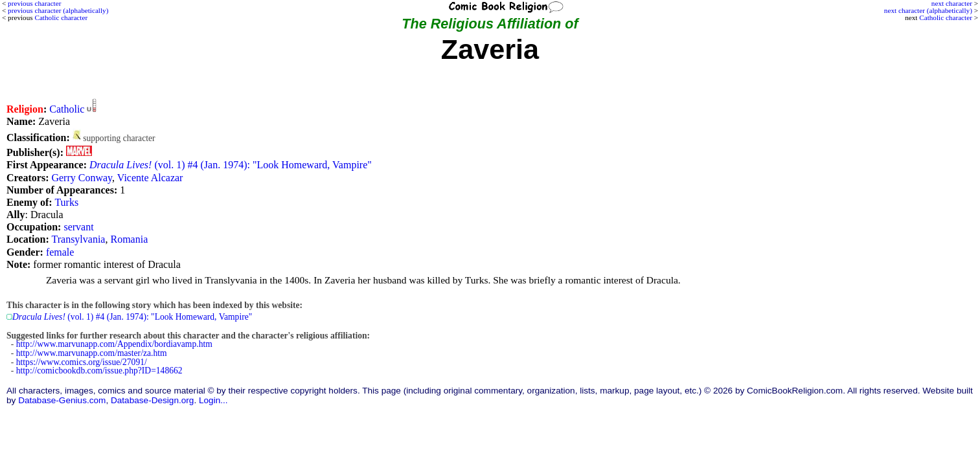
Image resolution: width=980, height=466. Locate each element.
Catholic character (946, 17)
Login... (213, 400)
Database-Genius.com (62, 400)
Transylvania (79, 239)
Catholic (67, 109)
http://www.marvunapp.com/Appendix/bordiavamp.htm (114, 344)
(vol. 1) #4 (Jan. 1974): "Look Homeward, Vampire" (231, 165)
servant (78, 227)
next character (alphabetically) (928, 10)
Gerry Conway (82, 178)
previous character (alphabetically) (58, 10)
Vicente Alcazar (150, 178)
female (60, 252)
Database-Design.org (152, 400)
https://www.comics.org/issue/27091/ (82, 362)
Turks (66, 202)
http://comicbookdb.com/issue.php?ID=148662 (99, 371)
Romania (129, 239)
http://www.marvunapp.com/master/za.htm (92, 353)
